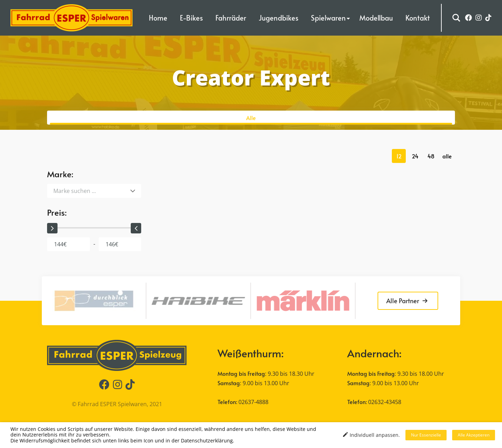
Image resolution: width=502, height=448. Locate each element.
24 (415, 156)
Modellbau (376, 18)
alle (447, 156)
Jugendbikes (279, 18)
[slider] (52, 228)
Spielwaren (328, 18)
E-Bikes (191, 18)
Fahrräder (231, 18)
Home (158, 18)
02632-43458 (385, 402)
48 (431, 156)
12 (399, 156)
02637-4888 (253, 402)
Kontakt (418, 18)
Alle (251, 118)
